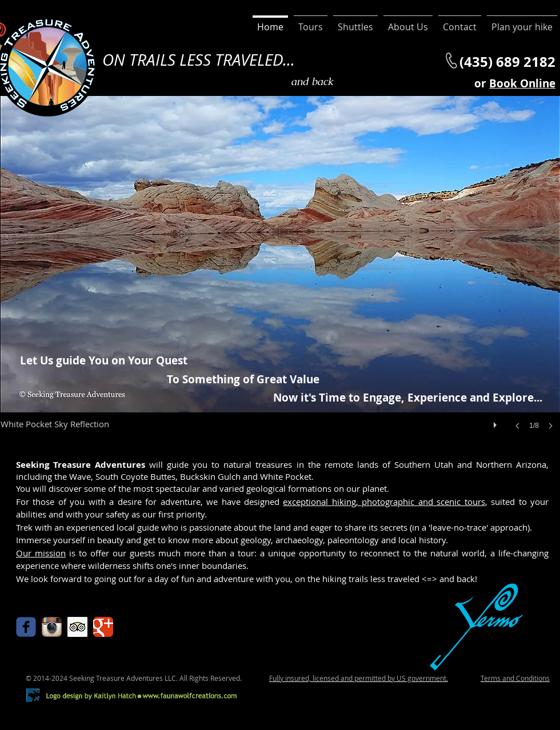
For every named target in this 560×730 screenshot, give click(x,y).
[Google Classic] (103, 627)
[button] (280, 274)
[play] (497, 422)
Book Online (522, 83)
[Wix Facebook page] (26, 627)
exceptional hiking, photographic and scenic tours (384, 502)
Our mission (41, 553)
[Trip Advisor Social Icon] (77, 627)
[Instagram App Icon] (52, 627)
